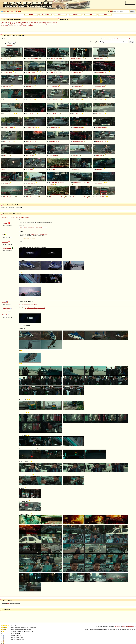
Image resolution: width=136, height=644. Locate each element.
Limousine (50, 185)
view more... (30, 26)
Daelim (72, 58)
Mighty (103, 114)
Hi (99, 155)
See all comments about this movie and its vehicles (15, 217)
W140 (89, 183)
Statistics (61, 14)
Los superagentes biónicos (31, 24)
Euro (10, 100)
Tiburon (57, 142)
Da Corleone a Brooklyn (11, 22)
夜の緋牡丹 (21, 24)
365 (106, 72)
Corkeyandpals (6, 308)
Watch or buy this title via (11, 207)
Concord (54, 155)
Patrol (102, 183)
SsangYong (7, 197)
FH (100, 197)
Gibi (35, 22)
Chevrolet (30, 58)
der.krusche (116, 39)
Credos (77, 155)
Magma (80, 58)
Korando (13, 197)
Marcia (80, 114)
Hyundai (52, 86)
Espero (11, 72)
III (13, 142)
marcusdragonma (124, 39)
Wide (30, 183)
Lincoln (52, 183)
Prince (80, 72)
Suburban (58, 58)
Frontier (81, 142)
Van (37, 58)
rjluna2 (4, 302)
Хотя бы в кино (9, 26)
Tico (10, 86)
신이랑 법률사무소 (41, 22)
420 (104, 197)
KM (5, 58)
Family (63, 197)
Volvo (98, 197)
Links (105, 14)
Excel (33, 100)
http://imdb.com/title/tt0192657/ (39, 234)
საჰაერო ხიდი (13, 24)
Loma (3, 22)
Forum (90, 14)
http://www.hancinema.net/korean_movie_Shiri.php (33, 227)
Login (110, 12)
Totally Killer (30, 22)
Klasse (85, 183)
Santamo (11, 128)
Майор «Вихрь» (22, 22)
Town (56, 183)
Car (58, 183)
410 (7, 58)
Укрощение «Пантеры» (20, 26)
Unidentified (46, 14)
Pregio (31, 169)
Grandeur (11, 114)
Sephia (77, 169)
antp (3, 235)
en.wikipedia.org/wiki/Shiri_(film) (28, 305)
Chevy (34, 58)
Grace (79, 100)
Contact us (125, 626)
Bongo (77, 142)
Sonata (34, 128)
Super (102, 72)
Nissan (98, 183)
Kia (74, 142)
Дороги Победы (44, 24)
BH (102, 58)
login (8, 604)
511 (5, 169)
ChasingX (132, 39)
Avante (80, 86)
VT (75, 58)
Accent (57, 86)
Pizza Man (6, 24)
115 (104, 58)
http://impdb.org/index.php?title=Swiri (35, 308)
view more (9, 45)
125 (77, 58)
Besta (101, 155)
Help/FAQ (75, 14)
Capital (8, 155)
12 (102, 197)
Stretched (62, 183)
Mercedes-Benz (77, 183)
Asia (2, 58)
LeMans (57, 72)
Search (31, 14)
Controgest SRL (118, 626)
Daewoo (98, 58)
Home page (6, 11)
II (60, 100)
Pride (54, 169)
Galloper (57, 100)
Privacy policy (131, 626)
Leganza (34, 72)
